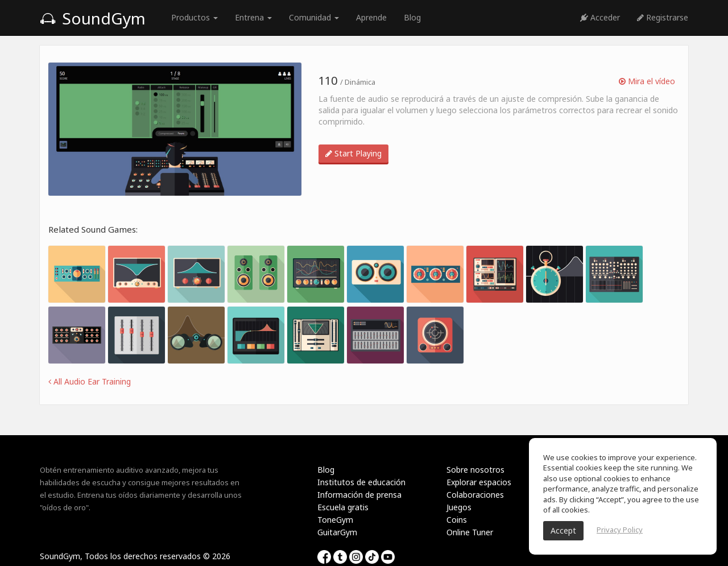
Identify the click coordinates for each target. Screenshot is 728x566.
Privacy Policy (620, 530)
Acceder (600, 17)
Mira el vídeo (647, 81)
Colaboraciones (475, 495)
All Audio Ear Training (90, 381)
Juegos (459, 507)
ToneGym (335, 520)
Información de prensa (359, 495)
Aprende (371, 17)
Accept (563, 530)
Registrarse (663, 17)
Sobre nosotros (475, 470)
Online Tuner (470, 532)
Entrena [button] (253, 17)
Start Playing (353, 153)
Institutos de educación (361, 482)
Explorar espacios (479, 482)
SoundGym (93, 18)
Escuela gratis (343, 507)
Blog (412, 17)
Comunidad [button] (314, 17)
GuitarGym (337, 532)
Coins (457, 520)
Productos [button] (195, 17)
